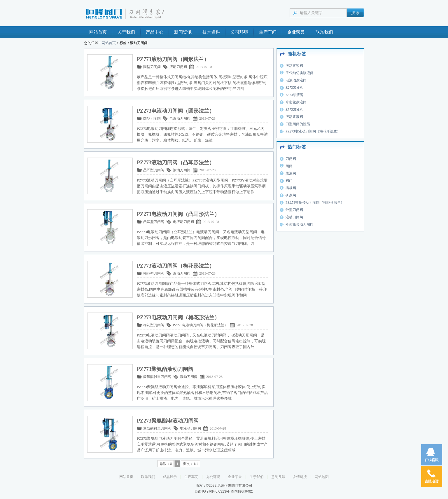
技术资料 (211, 32)
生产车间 (268, 32)
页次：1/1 (190, 464)
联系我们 (324, 32)
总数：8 (166, 464)
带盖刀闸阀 (294, 210)
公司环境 (239, 32)
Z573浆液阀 (294, 95)
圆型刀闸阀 (152, 67)
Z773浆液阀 (294, 109)
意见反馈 (278, 477)
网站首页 (98, 32)
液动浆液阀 (294, 117)
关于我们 (126, 32)
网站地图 (322, 477)
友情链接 (300, 477)
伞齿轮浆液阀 (296, 102)
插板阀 (291, 188)
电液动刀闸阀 (180, 118)
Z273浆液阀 (294, 88)
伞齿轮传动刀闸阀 (300, 224)
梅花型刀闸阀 (154, 273)
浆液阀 (291, 173)
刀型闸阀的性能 (298, 124)
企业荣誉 (296, 32)
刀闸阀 (291, 159)
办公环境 (213, 477)
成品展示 (170, 477)
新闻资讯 (183, 32)
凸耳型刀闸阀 (154, 170)
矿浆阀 (291, 195)
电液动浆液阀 (296, 80)
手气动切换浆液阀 (300, 73)
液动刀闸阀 (178, 67)
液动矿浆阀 (294, 66)
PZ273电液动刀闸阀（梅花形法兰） (200, 325)
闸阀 (289, 166)
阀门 (289, 181)
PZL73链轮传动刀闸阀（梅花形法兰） (315, 203)
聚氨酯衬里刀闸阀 (157, 377)
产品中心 (155, 32)
